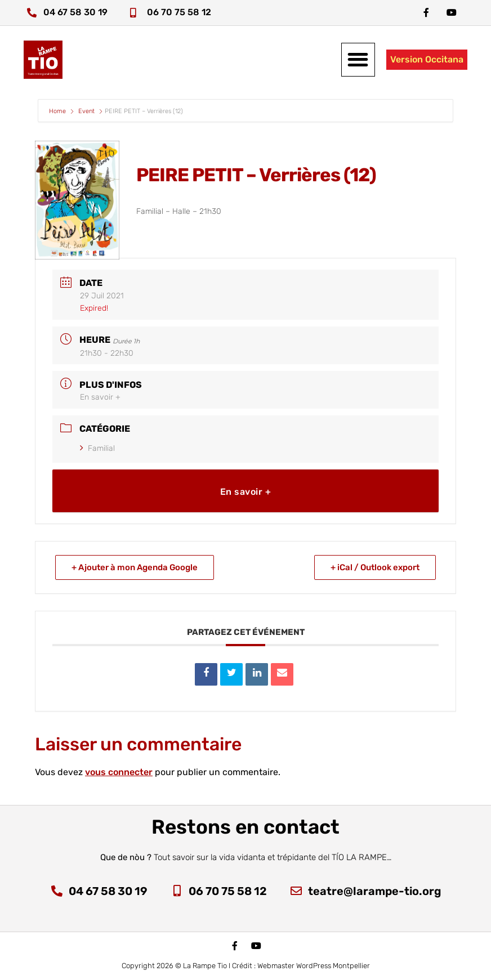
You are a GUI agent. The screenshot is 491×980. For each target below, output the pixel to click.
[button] (358, 60)
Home (58, 111)
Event (86, 111)
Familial (97, 448)
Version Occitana (427, 59)
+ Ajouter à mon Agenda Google (135, 567)
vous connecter (119, 772)
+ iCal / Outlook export (375, 567)
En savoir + (100, 397)
